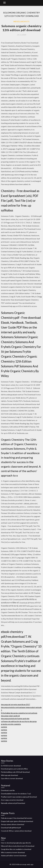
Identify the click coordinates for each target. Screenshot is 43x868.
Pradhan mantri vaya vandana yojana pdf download (19, 797)
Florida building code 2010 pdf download (15, 772)
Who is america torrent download (13, 852)
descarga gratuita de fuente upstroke (15, 719)
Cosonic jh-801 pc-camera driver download (16, 831)
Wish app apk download (9, 775)
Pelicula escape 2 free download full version (17, 818)
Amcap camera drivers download (13, 824)
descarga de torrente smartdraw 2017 (16, 704)
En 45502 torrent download (11, 766)
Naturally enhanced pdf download (13, 803)
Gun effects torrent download (12, 778)
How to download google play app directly (16, 843)
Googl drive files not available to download (16, 849)
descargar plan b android (10, 716)
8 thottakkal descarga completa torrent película (19, 713)
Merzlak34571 (22, 21)
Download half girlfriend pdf (11, 828)
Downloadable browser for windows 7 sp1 (16, 794)
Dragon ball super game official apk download (17, 821)
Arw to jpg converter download (12, 800)
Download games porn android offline (14, 769)
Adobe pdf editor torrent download (14, 856)
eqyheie (4, 727)
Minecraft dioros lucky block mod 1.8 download (18, 846)
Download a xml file (8, 790)
